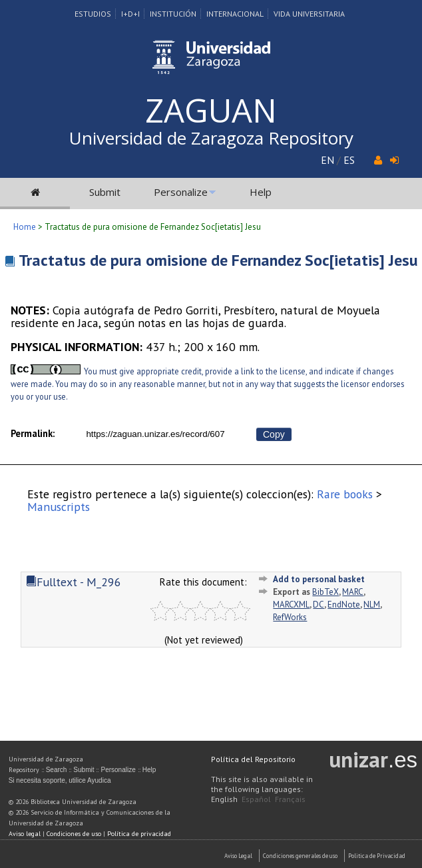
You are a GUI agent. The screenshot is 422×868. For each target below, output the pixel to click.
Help (261, 192)
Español (256, 799)
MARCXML (291, 605)
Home (25, 227)
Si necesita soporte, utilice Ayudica (60, 780)
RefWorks (290, 617)
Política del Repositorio (253, 759)
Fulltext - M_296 (74, 582)
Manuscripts (59, 507)
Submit (105, 192)
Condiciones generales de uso (300, 856)
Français (290, 799)
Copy (274, 434)
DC (318, 605)
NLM (372, 605)
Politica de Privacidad (377, 856)
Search (57, 770)
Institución (173, 14)
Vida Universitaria (309, 14)
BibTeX (325, 592)
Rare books (345, 494)
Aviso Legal (238, 856)
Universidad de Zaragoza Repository (211, 138)
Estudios (93, 14)
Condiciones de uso (74, 834)
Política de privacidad (139, 834)
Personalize (181, 192)
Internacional (235, 14)
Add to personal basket (319, 579)
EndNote (344, 605)
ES (349, 160)
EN (327, 160)
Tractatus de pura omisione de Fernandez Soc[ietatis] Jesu (218, 260)
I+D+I (130, 14)
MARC (353, 592)
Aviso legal (25, 834)
